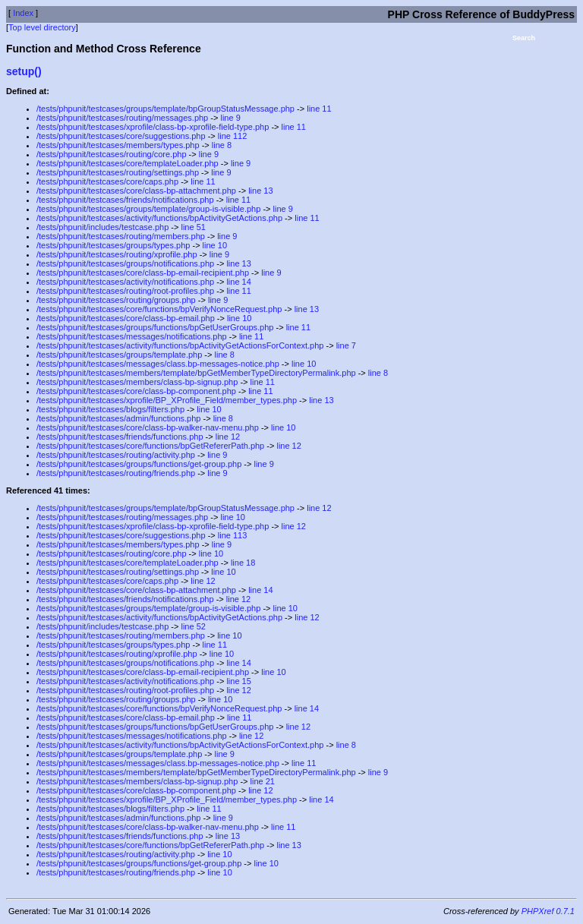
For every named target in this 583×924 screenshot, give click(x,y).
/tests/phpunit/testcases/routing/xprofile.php (117, 254)
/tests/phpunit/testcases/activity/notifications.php (125, 282)
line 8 (222, 145)
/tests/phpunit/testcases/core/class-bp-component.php (136, 391)
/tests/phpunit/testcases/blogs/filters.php (110, 409)
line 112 (233, 136)
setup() (24, 71)
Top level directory (42, 27)
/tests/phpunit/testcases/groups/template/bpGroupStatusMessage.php (165, 109)
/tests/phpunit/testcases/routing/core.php (112, 154)
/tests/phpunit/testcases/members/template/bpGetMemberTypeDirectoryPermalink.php (196, 373)
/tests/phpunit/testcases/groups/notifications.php (125, 263)
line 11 (319, 109)
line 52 (193, 626)
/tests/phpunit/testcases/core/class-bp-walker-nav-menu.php (148, 427)
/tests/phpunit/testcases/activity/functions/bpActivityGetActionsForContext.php (180, 345)
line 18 (243, 563)
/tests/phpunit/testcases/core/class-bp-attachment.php (136, 191)
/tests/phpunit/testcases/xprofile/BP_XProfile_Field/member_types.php (167, 400)
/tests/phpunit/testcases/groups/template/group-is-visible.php (148, 209)
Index (23, 13)
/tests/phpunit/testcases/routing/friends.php (116, 473)
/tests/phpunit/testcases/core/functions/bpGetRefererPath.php (150, 446)
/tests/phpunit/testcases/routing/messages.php (122, 118)
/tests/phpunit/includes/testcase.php (102, 227)
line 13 (260, 191)
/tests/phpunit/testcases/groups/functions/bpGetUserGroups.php (155, 327)
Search (524, 38)
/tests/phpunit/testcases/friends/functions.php (120, 437)
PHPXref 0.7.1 (548, 911)
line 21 (263, 781)
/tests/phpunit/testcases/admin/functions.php (118, 418)
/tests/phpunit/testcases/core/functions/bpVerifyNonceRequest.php (159, 309)
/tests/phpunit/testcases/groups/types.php (113, 245)
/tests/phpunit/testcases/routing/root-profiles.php (125, 291)
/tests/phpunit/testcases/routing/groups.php (116, 300)
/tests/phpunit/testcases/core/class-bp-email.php (126, 318)
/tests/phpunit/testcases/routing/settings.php (118, 172)
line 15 (238, 681)
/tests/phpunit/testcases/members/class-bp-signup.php (137, 382)
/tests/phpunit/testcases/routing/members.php (121, 236)
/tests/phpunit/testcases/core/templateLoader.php (128, 163)
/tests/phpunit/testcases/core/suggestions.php (121, 136)
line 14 (238, 282)
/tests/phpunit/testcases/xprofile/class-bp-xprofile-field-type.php (153, 127)
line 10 (215, 245)
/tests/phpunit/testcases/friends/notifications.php (125, 200)
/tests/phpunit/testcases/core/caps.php (107, 181)
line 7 (346, 345)
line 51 (193, 227)
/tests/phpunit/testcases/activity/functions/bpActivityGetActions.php (159, 218)
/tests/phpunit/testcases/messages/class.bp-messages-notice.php (158, 364)
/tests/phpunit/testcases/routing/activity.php (116, 455)
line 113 (233, 535)
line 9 (230, 118)
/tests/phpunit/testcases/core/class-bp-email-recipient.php (143, 273)
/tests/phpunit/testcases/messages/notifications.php (132, 336)
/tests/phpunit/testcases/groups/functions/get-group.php (139, 464)
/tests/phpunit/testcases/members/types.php (118, 145)
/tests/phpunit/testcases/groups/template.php (119, 355)
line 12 (228, 437)
